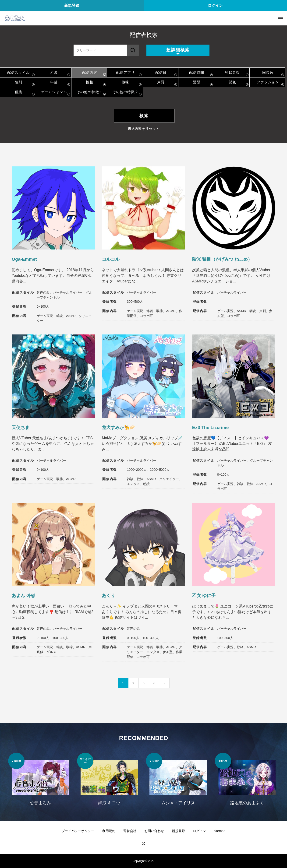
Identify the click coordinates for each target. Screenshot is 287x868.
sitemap (220, 831)
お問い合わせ (154, 831)
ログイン (215, 5)
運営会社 (130, 831)
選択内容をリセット (143, 129)
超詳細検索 (178, 50)
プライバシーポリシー (78, 831)
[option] (40, 782)
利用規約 (109, 831)
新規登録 (72, 5)
